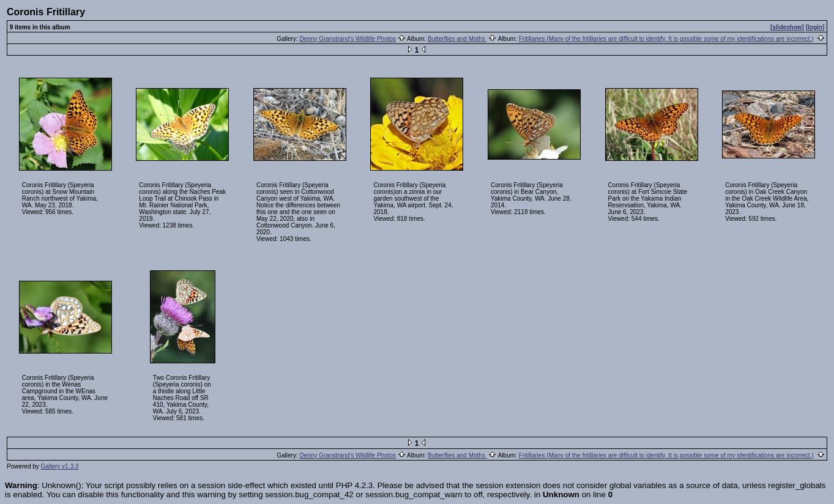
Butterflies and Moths (457, 39)
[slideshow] (787, 27)
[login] (815, 27)
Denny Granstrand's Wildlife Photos (348, 39)
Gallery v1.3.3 (60, 466)
